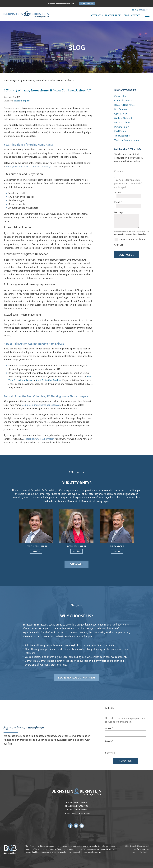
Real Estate (120, 131)
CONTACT (136, 15)
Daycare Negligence (124, 105)
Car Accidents (121, 96)
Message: (119, 205)
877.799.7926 (82, 806)
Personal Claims (122, 122)
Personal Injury (22, 100)
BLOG (126, 15)
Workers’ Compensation (127, 140)
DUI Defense (121, 109)
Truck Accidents (122, 135)
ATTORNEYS (97, 15)
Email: (118, 199)
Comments (120, 171)
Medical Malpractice (125, 118)
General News (121, 113)
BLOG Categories (125, 90)
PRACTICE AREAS (113, 15)
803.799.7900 (144, 10)
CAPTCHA (119, 234)
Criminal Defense (123, 100)
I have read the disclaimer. (133, 229)
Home (6, 80)
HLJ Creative (144, 852)
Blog (13, 80)
